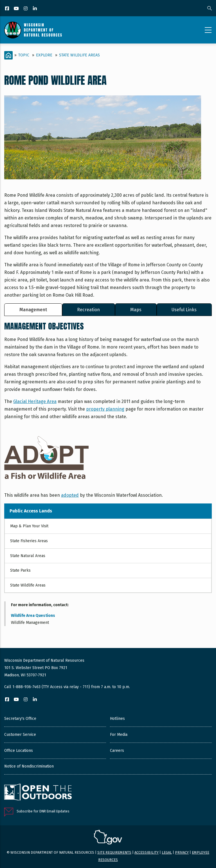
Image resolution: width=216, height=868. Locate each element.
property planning (105, 409)
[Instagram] (26, 9)
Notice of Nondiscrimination (29, 766)
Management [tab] (33, 310)
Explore (44, 55)
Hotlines (117, 719)
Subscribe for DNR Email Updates (43, 811)
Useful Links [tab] (184, 310)
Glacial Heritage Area (35, 401)
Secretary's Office (20, 719)
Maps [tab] (136, 310)
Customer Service (20, 735)
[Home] (8, 55)
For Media (119, 735)
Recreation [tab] (88, 310)
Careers (117, 751)
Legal (167, 852)
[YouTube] (17, 9)
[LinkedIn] (35, 9)
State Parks (20, 570)
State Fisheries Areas (29, 541)
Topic (24, 55)
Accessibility (147, 852)
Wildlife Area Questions (33, 616)
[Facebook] (7, 9)
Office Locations (19, 751)
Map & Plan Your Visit (29, 526)
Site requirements (114, 852)
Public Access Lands (31, 511)
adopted (70, 495)
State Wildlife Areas (79, 55)
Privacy (182, 852)
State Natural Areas (28, 556)
